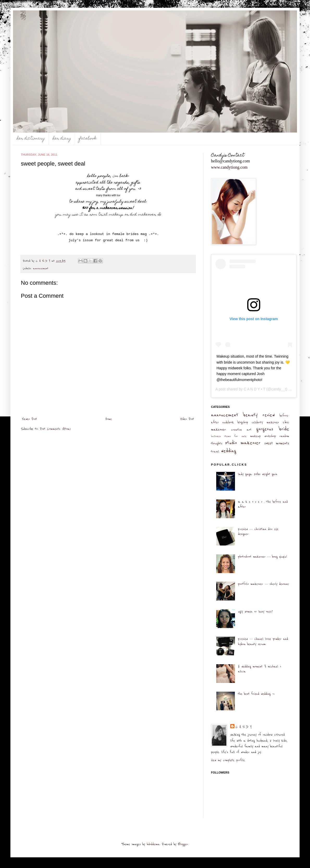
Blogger (183, 844)
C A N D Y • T (254, 389)
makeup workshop (263, 436)
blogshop (243, 422)
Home (109, 419)
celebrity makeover (265, 422)
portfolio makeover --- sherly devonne (263, 584)
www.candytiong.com (229, 167)
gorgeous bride (273, 429)
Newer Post (30, 419)
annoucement (41, 268)
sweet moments (277, 443)
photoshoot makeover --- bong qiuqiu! (262, 557)
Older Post (187, 419)
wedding (229, 451)
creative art (241, 430)
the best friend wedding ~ (256, 694)
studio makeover (243, 443)
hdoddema (153, 844)
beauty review (259, 415)
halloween (216, 436)
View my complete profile (228, 760)
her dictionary (31, 139)
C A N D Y (243, 727)
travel (215, 452)
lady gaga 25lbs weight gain (258, 474)
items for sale (236, 436)
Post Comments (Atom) (55, 429)
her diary (62, 139)
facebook (88, 139)
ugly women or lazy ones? (255, 612)
